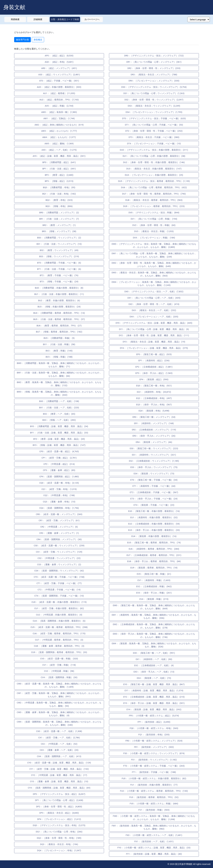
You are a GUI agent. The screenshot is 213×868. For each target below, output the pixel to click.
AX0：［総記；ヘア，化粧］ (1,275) (59, 150)
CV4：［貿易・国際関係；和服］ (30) (59, 677)
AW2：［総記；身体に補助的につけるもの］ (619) (59, 125)
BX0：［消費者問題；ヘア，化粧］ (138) (59, 401)
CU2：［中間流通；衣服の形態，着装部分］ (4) (59, 615)
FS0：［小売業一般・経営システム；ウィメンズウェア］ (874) (154, 753)
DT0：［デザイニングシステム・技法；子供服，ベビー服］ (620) (154, 118)
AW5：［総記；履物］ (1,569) (59, 144)
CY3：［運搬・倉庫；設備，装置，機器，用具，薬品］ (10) (59, 781)
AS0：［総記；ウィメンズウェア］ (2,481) (59, 75)
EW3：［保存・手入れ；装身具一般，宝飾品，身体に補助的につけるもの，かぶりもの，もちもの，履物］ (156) (154, 635)
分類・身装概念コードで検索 (65, 19)
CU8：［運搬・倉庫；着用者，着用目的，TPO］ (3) (59, 646)
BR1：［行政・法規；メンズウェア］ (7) (59, 219)
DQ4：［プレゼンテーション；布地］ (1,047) (59, 850)
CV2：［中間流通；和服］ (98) (59, 671)
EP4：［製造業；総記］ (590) (154, 379)
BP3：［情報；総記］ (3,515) (59, 181)
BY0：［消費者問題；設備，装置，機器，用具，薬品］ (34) (59, 426)
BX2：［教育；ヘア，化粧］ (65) (59, 414)
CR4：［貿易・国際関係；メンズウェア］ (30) (59, 539)
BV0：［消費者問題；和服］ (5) (59, 338)
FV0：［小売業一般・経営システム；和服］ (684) (154, 804)
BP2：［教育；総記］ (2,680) (59, 175)
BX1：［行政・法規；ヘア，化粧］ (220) (59, 408)
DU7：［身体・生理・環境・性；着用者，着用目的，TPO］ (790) (154, 194)
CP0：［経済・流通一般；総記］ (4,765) (59, 451)
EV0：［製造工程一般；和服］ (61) (154, 574)
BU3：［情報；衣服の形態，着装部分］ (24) (59, 307)
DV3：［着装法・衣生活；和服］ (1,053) (154, 231)
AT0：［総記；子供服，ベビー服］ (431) (59, 81)
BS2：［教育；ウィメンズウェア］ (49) (59, 250)
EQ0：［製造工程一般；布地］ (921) (154, 386)
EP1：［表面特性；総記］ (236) (154, 361)
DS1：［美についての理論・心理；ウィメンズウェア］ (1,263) (154, 93)
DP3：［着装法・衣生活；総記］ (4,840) (59, 813)
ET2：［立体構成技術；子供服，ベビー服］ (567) (154, 492)
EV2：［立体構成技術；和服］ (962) (154, 586)
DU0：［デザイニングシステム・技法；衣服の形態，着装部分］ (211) (154, 150)
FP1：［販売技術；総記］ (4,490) (154, 722)
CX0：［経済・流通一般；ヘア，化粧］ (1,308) (59, 731)
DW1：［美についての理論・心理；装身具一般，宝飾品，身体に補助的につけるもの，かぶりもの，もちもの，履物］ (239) (154, 255)
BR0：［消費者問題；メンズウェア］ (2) (59, 213)
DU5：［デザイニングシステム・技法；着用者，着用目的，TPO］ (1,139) (154, 181)
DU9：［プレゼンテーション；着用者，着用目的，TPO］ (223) (154, 206)
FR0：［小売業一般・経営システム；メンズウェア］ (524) (154, 741)
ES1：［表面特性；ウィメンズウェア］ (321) (154, 455)
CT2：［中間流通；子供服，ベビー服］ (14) (59, 590)
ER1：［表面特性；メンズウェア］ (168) (154, 423)
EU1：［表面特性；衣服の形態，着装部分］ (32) (154, 517)
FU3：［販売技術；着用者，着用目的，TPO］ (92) (154, 797)
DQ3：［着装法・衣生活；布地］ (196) (59, 844)
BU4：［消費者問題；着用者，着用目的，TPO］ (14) (59, 313)
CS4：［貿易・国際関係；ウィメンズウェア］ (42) (59, 571)
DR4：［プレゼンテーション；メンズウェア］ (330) (154, 81)
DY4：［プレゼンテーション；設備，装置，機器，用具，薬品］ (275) (154, 348)
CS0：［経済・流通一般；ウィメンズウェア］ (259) (59, 546)
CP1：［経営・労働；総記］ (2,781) (59, 458)
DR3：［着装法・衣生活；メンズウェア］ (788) (154, 75)
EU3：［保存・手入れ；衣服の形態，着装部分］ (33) (154, 530)
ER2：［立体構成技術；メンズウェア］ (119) (154, 430)
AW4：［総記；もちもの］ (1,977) (59, 137)
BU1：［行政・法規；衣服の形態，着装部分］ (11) (59, 294)
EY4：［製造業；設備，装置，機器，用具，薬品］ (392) (154, 709)
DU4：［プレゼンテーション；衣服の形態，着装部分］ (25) (154, 175)
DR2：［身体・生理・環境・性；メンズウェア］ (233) (154, 68)
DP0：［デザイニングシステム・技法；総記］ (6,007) (59, 794)
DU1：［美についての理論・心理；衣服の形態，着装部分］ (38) (154, 156)
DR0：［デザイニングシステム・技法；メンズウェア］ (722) (154, 56)
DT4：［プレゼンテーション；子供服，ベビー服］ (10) (154, 144)
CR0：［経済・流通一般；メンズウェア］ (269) (59, 514)
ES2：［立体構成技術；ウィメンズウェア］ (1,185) (154, 461)
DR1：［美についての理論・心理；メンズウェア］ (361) (154, 62)
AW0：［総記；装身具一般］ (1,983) (59, 112)
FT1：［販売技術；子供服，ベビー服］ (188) (154, 772)
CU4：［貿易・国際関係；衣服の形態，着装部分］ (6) (59, 621)
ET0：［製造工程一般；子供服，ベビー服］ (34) (154, 480)
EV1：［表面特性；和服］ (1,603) (154, 580)
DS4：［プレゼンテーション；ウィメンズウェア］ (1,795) (154, 112)
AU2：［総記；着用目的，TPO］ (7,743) (59, 100)
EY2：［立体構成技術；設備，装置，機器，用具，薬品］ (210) (154, 697)
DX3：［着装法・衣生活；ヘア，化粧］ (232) (154, 310)
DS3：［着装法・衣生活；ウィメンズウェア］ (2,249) (154, 106)
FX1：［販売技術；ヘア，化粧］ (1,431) (154, 841)
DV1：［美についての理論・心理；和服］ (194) (154, 219)
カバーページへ (92, 19)
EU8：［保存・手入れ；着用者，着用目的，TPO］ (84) (154, 561)
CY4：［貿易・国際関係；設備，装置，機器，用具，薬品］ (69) (59, 788)
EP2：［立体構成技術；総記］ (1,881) (154, 367)
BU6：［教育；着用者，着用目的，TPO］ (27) (59, 326)
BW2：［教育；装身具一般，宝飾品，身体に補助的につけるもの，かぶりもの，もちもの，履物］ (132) (59, 384)
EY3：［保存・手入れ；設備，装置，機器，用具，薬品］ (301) (154, 703)
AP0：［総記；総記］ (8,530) (59, 56)
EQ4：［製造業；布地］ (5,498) (154, 411)
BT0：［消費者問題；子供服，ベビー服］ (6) (59, 263)
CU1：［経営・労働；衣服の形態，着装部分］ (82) (59, 608)
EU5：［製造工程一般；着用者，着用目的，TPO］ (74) (154, 543)
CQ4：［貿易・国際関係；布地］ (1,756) (59, 508)
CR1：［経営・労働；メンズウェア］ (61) (59, 520)
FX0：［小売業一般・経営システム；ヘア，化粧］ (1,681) (154, 835)
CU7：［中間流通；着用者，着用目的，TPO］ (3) (59, 640)
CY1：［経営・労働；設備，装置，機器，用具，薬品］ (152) (59, 769)
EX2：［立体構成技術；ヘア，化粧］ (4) (154, 665)
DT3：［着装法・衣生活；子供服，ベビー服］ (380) (154, 137)
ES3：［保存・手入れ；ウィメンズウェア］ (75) (154, 467)
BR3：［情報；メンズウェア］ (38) (59, 231)
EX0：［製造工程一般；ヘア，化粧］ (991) (154, 653)
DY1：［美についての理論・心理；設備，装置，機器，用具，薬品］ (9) (154, 329)
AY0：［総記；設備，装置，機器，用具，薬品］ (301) (59, 156)
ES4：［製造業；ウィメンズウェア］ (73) (154, 474)
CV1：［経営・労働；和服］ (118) (59, 665)
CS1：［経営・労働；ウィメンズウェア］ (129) (59, 552)
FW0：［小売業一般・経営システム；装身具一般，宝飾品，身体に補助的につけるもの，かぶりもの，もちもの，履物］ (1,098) (154, 818)
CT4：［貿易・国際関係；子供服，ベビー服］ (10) (59, 596)
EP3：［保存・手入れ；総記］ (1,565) (154, 373)
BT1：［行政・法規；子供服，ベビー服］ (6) (59, 269)
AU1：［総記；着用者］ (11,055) (59, 93)
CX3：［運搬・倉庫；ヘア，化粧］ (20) (59, 750)
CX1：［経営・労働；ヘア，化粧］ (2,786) (59, 738)
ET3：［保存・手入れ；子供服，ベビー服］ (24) (154, 499)
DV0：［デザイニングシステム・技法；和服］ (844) (154, 213)
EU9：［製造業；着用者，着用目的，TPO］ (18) (154, 568)
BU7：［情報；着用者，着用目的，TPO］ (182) (59, 332)
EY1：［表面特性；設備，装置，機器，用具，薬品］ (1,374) (154, 691)
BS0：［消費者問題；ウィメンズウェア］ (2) (59, 238)
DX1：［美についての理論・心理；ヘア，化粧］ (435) (154, 298)
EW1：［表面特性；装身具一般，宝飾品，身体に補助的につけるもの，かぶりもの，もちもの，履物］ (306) (154, 617)
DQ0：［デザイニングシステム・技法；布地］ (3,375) (59, 825)
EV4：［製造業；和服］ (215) (154, 599)
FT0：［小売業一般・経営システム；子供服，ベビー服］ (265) (154, 766)
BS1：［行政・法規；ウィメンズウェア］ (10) (59, 244)
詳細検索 (38, 19)
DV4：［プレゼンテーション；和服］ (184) (154, 238)
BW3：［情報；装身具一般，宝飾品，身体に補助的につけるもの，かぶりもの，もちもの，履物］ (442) (59, 393)
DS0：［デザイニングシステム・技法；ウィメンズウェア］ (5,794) (154, 87)
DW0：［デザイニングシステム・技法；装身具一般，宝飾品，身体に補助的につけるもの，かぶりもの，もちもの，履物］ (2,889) (154, 246)
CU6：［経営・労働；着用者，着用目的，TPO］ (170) (59, 634)
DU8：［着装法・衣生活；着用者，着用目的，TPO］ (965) (154, 200)
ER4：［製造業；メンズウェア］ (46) (154, 442)
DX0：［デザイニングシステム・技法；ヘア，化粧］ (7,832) (154, 292)
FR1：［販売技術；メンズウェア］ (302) (154, 747)
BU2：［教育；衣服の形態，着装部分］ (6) (59, 300)
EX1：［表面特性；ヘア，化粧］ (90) (154, 659)
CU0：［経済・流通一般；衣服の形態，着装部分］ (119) (59, 602)
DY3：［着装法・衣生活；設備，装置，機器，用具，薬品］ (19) (154, 342)
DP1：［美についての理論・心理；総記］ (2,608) (59, 800)
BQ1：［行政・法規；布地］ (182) (59, 194)
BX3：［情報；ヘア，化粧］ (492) (59, 420)
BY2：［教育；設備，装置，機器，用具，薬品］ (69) (59, 439)
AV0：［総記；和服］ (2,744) (59, 106)
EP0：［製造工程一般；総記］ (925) (154, 354)
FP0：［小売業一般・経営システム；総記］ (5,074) (154, 716)
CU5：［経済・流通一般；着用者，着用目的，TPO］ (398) (59, 627)
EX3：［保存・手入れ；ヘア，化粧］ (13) (154, 672)
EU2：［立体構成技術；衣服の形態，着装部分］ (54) (154, 524)
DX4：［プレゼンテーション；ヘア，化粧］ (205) (154, 317)
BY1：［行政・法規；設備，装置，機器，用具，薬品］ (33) (59, 433)
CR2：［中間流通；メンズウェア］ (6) (59, 527)
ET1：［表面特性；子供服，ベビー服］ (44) (154, 486)
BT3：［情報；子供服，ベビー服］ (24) (59, 282)
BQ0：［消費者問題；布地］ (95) (59, 187)
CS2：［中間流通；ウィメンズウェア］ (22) (59, 558)
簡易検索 (15, 19)
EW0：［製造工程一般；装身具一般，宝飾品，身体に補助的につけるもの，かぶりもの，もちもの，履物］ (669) (154, 607)
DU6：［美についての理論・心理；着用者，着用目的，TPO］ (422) (154, 187)
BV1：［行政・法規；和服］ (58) (59, 344)
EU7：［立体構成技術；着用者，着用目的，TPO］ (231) (154, 555)
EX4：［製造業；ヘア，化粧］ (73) (154, 678)
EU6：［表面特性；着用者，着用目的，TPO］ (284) (154, 549)
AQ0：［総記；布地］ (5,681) (59, 62)
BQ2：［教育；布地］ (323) (59, 200)
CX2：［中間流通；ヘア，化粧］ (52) (59, 744)
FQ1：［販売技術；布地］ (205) (154, 735)
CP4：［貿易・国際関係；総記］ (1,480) (59, 477)
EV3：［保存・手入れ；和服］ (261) (154, 593)
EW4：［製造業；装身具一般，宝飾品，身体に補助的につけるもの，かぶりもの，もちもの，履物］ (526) (154, 645)
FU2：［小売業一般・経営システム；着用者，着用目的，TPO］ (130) (154, 791)
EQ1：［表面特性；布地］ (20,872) (154, 392)
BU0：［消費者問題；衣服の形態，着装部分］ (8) (59, 288)
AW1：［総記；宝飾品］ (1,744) (59, 118)
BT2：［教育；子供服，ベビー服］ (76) (59, 275)
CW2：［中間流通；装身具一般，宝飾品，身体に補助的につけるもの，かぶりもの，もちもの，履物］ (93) (59, 704)
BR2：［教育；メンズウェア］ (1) (59, 225)
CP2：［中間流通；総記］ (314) (59, 464)
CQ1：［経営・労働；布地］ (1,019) (59, 489)
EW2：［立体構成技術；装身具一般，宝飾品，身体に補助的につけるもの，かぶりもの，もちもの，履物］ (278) (154, 626)
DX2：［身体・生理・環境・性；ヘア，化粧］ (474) (154, 304)
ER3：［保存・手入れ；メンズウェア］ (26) (154, 436)
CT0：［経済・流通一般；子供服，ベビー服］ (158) (59, 577)
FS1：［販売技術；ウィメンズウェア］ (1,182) (154, 760)
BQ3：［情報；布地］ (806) (59, 206)
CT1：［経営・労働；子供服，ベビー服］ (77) (59, 583)
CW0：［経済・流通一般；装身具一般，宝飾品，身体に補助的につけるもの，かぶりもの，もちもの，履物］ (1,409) (59, 685)
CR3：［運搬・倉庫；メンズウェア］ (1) (59, 533)
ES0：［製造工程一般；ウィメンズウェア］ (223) (154, 448)
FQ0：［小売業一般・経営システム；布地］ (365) (154, 728)
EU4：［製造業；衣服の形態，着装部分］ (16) (154, 536)
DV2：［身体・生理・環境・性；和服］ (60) (154, 225)
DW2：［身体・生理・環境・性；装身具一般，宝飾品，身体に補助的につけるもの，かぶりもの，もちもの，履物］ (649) (154, 265)
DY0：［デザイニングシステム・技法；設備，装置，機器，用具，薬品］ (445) (154, 323)
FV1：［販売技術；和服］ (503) (154, 810)
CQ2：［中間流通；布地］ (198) (59, 495)
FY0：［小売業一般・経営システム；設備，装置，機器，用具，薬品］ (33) (154, 848)
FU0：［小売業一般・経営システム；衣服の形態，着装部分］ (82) (154, 778)
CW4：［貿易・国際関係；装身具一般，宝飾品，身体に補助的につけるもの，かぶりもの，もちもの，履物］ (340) (59, 723)
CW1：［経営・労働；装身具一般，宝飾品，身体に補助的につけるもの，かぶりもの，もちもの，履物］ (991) (59, 695)
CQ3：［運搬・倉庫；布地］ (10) (59, 502)
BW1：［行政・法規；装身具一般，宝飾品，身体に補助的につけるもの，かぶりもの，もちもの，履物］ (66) (59, 374)
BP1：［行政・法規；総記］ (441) (59, 169)
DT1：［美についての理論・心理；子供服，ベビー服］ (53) (154, 125)
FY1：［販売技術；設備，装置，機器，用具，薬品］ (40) (154, 854)
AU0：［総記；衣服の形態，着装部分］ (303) (59, 87)
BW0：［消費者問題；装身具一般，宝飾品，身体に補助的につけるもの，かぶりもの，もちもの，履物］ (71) (59, 365)
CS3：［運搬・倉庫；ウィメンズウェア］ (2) (59, 565)
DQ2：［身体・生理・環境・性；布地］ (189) (59, 838)
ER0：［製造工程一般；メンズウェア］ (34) (154, 417)
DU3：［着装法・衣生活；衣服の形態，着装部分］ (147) (154, 169)
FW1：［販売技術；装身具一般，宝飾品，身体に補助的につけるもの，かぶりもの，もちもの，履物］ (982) (154, 827)
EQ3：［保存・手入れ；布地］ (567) (154, 405)
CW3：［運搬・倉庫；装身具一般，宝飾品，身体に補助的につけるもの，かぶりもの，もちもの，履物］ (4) (59, 714)
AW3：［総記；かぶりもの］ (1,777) (59, 131)
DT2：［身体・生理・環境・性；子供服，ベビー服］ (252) (154, 131)
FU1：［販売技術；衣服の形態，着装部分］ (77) (154, 785)
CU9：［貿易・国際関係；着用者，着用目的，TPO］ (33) (59, 652)
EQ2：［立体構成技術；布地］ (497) (154, 398)
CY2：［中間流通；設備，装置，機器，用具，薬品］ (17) (59, 775)
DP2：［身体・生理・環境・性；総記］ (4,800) (59, 807)
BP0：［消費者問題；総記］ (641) (59, 162)
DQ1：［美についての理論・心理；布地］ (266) (59, 832)
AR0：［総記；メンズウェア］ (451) (59, 68)
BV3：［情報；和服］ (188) (59, 357)
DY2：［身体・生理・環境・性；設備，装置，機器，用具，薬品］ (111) (154, 335)
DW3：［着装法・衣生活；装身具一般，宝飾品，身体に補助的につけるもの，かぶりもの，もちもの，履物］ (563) (154, 274)
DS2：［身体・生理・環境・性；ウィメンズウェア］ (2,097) (154, 100)
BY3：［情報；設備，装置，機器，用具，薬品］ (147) (59, 445)
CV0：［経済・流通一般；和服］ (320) (59, 659)
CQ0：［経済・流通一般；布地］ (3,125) (59, 483)
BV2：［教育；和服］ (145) (59, 351)
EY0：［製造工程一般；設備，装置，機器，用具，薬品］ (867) (154, 684)
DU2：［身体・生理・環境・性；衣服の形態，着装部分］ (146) (154, 162)
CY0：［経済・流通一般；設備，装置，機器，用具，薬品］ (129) (59, 763)
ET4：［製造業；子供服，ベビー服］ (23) (154, 505)
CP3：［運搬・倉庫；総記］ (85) (59, 470)
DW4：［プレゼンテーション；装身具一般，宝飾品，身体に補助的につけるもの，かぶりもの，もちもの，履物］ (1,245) (154, 284)
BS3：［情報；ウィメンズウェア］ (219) (59, 256)
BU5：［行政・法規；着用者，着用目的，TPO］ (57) (59, 319)
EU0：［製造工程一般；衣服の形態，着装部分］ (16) (154, 511)
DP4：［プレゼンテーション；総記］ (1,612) (59, 819)
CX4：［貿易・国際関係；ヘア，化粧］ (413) (59, 756)
